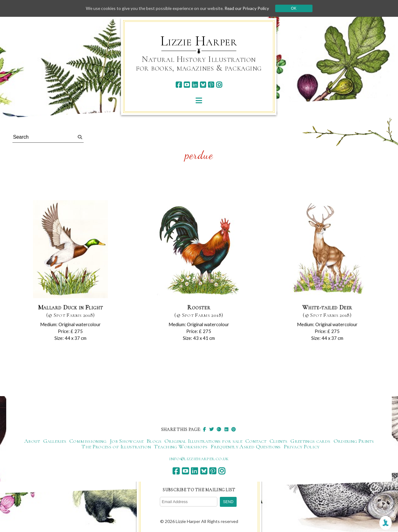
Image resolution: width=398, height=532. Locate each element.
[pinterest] (211, 85)
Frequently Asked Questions (245, 446)
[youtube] (187, 85)
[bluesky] (203, 85)
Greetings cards (310, 441)
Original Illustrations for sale (203, 441)
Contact (256, 441)
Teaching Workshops (181, 446)
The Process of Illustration (116, 446)
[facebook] (179, 85)
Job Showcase (127, 441)
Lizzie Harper (199, 41)
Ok (296, 8)
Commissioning (88, 441)
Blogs (154, 441)
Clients (279, 441)
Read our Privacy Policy (249, 8)
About (32, 441)
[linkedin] (195, 85)
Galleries (55, 441)
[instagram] (219, 85)
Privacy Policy (302, 446)
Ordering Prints (354, 441)
